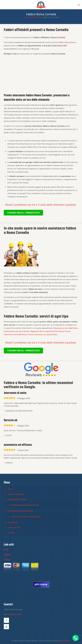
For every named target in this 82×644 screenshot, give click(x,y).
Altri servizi (13, 522)
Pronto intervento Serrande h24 (25, 505)
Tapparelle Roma (37, 331)
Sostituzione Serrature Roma (20, 511)
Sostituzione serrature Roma (16, 331)
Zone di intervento (36, 17)
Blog (6, 550)
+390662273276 (14, 614)
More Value (65, 641)
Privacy (7, 560)
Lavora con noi (14, 527)
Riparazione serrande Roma (66, 328)
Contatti (11, 533)
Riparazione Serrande (17, 499)
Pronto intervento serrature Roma (42, 335)
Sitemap (7, 555)
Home (26, 17)
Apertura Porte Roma (55, 331)
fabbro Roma (64, 42)
